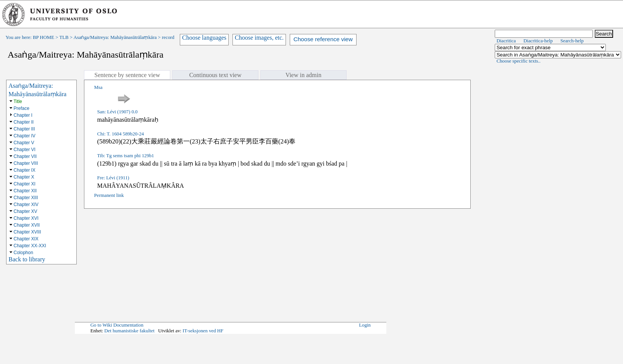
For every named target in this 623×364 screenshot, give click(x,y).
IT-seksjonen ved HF (203, 331)
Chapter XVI (26, 218)
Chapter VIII (26, 163)
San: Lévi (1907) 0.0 (117, 112)
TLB (64, 37)
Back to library (27, 259)
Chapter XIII (26, 198)
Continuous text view (215, 75)
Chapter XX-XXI (30, 246)
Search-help (572, 41)
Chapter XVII (27, 225)
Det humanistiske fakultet (129, 331)
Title (18, 101)
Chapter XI (25, 184)
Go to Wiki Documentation (117, 325)
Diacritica (506, 41)
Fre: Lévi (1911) (113, 178)
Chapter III (24, 129)
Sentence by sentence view (127, 75)
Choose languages (204, 38)
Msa (98, 87)
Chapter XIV (26, 205)
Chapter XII (25, 191)
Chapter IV (25, 136)
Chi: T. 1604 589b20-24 (120, 134)
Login (365, 325)
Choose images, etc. (259, 38)
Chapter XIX (26, 239)
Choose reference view (323, 39)
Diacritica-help (538, 41)
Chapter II (24, 122)
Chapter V (24, 143)
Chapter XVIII (27, 232)
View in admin (303, 75)
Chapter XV (26, 211)
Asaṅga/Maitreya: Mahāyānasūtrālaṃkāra (115, 37)
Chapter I (23, 115)
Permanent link (109, 195)
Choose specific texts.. (519, 61)
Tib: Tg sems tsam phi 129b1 (125, 156)
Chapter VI (25, 150)
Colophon (23, 253)
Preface (22, 108)
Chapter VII (25, 156)
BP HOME (44, 37)
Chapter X (24, 177)
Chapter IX (25, 170)
